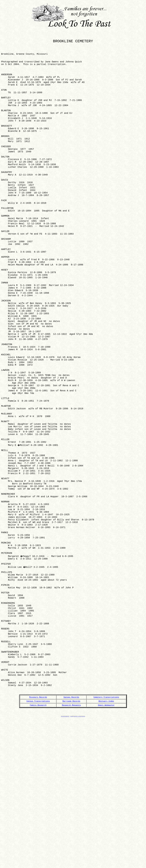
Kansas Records (71, 843)
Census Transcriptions (38, 848)
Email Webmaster (106, 852)
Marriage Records (71, 848)
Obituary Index (106, 848)
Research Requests (71, 852)
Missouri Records (38, 843)
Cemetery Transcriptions (106, 843)
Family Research (38, 852)
